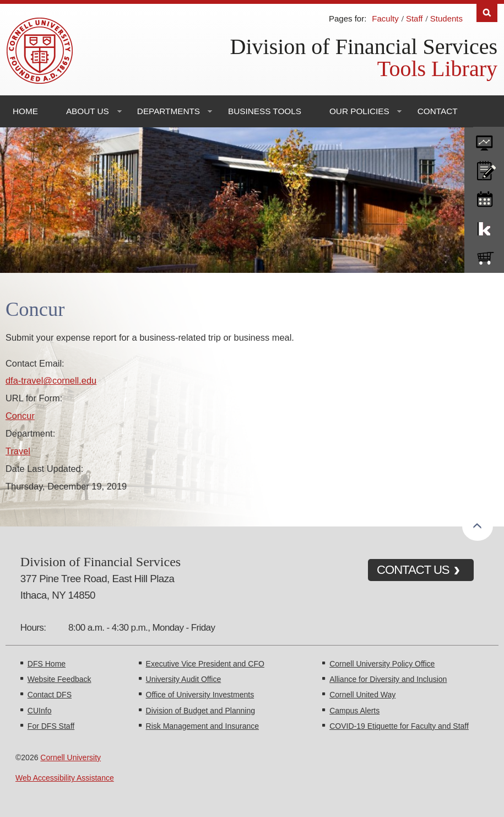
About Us (88, 111)
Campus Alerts (354, 711)
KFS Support (484, 227)
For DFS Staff (51, 726)
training (484, 197)
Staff (414, 18)
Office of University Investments (200, 695)
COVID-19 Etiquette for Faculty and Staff (399, 726)
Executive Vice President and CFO (205, 664)
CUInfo (40, 711)
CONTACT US (413, 570)
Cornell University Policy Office (382, 664)
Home (25, 111)
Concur (20, 416)
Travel (18, 451)
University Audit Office (184, 679)
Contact (438, 111)
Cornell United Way (362, 695)
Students (446, 18)
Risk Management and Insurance (202, 726)
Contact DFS (50, 695)
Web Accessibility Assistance (65, 778)
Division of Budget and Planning (200, 711)
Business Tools (265, 111)
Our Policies (359, 111)
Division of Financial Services (364, 47)
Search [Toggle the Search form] (487, 13)
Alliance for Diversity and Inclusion (388, 679)
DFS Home (47, 664)
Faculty (385, 18)
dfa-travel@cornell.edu (51, 380)
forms (484, 139)
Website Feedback (59, 679)
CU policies (484, 168)
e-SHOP (484, 256)
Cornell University (71, 757)
